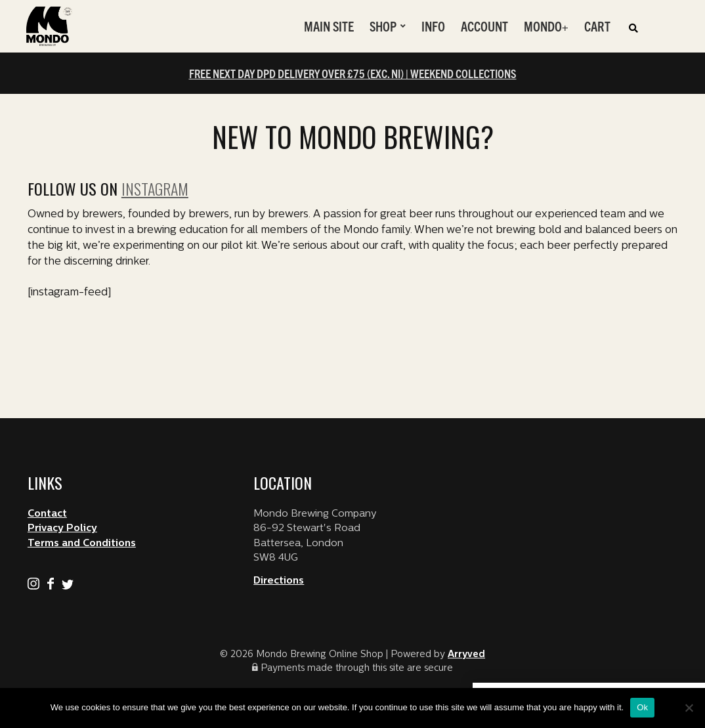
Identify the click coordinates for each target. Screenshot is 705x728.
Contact (47, 514)
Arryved (466, 655)
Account (484, 26)
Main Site (329, 26)
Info (433, 26)
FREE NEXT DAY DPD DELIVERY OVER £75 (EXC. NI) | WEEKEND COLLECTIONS (353, 73)
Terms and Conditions (82, 544)
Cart (597, 26)
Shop (383, 26)
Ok (642, 707)
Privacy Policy (62, 529)
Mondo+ (546, 26)
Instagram (155, 188)
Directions (279, 581)
